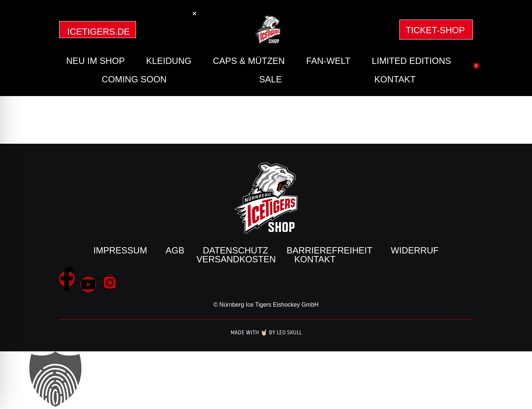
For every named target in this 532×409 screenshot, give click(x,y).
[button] (195, 13)
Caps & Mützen (249, 61)
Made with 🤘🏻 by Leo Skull (266, 332)
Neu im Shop (96, 61)
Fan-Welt (328, 61)
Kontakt (395, 79)
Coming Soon (134, 79)
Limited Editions (411, 61)
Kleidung (169, 61)
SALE (271, 79)
